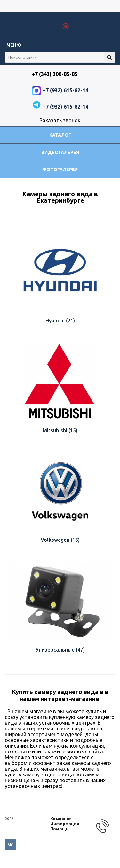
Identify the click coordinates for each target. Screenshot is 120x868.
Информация (65, 824)
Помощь (59, 829)
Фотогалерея (60, 170)
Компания (61, 819)
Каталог (60, 135)
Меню (14, 45)
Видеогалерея (60, 152)
